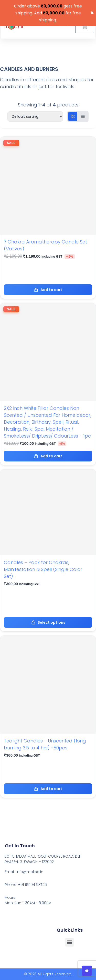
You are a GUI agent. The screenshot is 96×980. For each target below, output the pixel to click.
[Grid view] (73, 116)
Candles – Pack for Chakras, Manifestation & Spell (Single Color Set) (43, 569)
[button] (70, 942)
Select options (48, 622)
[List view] (83, 116)
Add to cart (48, 290)
